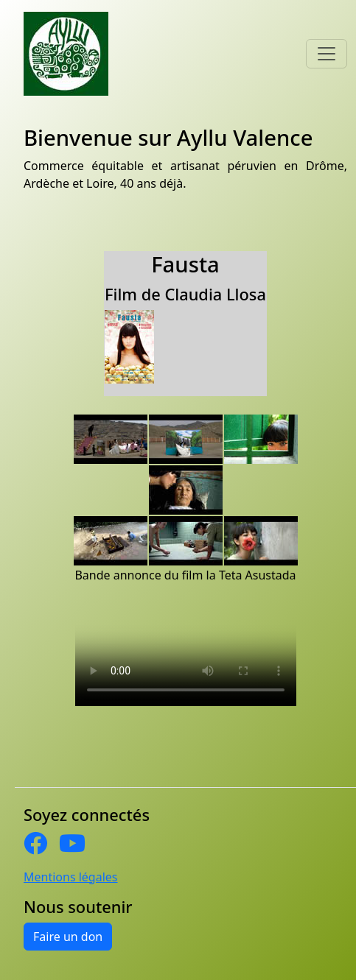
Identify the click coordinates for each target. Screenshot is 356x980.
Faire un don (68, 937)
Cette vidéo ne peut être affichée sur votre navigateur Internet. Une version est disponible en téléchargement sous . (186, 651)
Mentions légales (71, 877)
